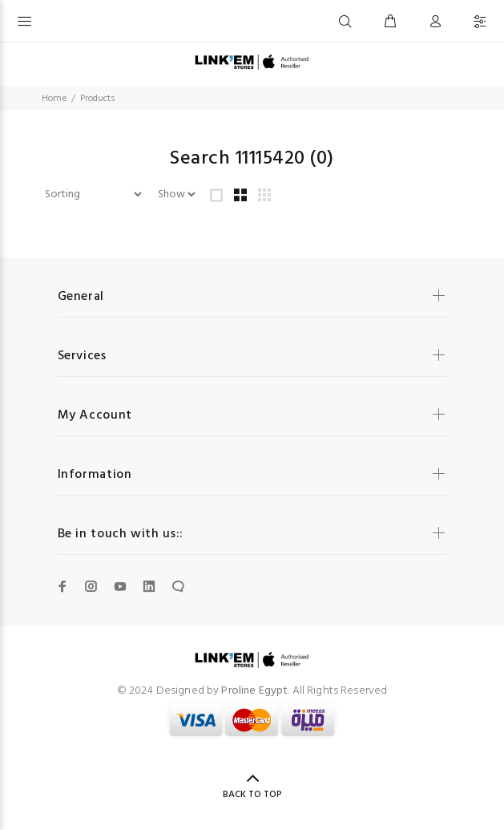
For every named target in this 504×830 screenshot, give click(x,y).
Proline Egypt (254, 691)
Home (54, 99)
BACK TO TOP (252, 795)
